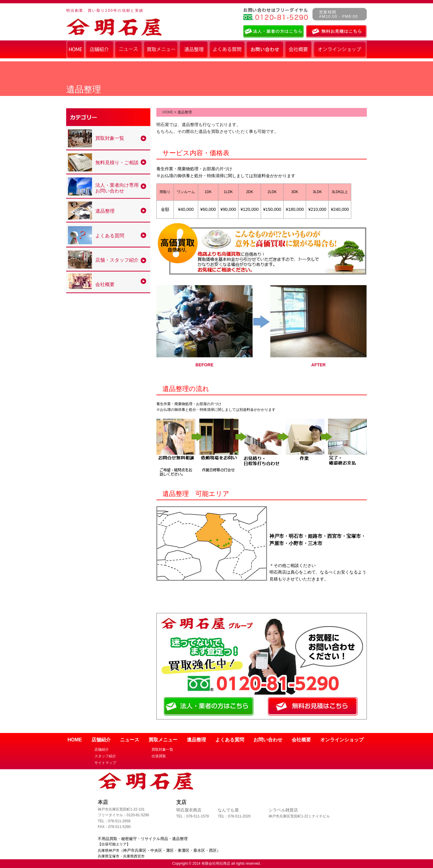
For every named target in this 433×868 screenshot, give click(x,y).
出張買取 (159, 756)
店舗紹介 (101, 740)
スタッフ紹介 (105, 756)
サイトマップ (105, 763)
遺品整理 (196, 740)
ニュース (130, 740)
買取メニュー (163, 740)
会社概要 (301, 740)
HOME (168, 112)
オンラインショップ (342, 740)
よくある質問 (230, 740)
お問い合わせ (268, 740)
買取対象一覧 (162, 749)
